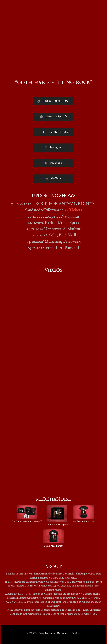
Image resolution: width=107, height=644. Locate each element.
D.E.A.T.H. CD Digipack (57, 516)
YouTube (53, 179)
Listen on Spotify (53, 117)
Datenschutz (63, 633)
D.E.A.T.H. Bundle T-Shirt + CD (27, 514)
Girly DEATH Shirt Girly (84, 514)
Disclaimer (76, 633)
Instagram (53, 148)
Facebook (53, 163)
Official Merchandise (53, 132)
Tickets (76, 210)
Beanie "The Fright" (53, 538)
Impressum (50, 633)
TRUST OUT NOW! (53, 101)
